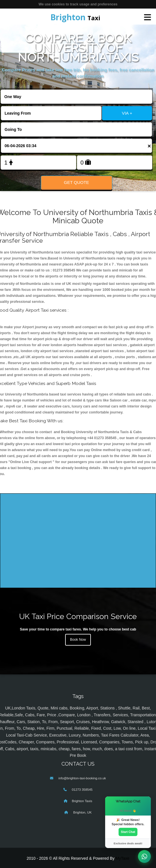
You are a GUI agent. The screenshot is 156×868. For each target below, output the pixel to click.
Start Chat (128, 832)
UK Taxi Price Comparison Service (78, 616)
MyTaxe (123, 858)
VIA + (127, 113)
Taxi (75, 17)
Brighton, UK (82, 812)
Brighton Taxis (82, 801)
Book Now (78, 640)
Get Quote (76, 182)
